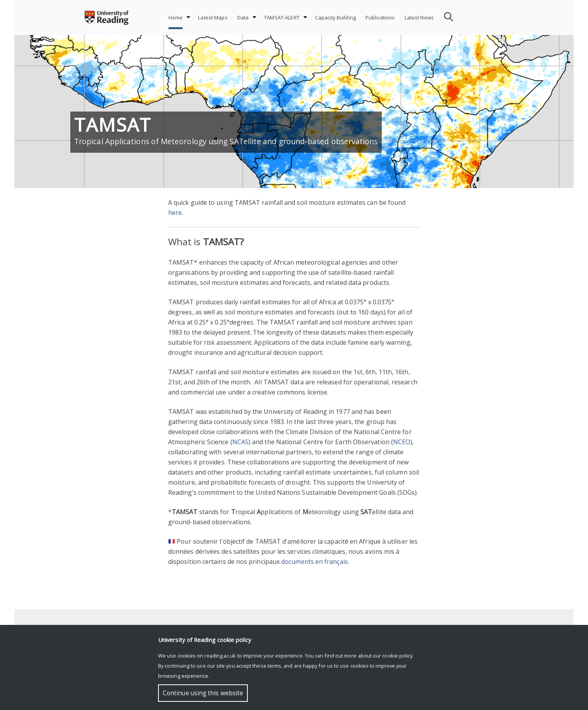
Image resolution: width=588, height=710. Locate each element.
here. (176, 213)
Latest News (419, 17)
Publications (380, 17)
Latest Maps (213, 17)
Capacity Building (335, 17)
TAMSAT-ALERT (282, 17)
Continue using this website (203, 693)
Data (243, 17)
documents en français (315, 562)
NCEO (402, 442)
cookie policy (397, 656)
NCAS (240, 442)
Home (176, 17)
